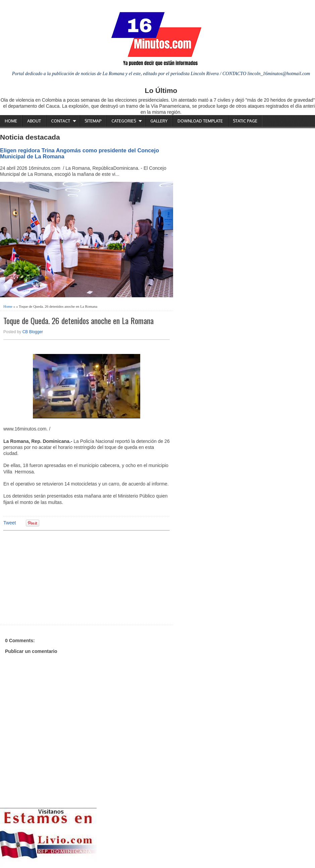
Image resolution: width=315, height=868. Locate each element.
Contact (61, 121)
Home (11, 121)
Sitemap (93, 121)
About (34, 121)
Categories (124, 121)
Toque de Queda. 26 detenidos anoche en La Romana (78, 321)
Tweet (10, 523)
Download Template (200, 121)
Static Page (245, 121)
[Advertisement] (55, 577)
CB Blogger (33, 332)
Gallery (159, 121)
